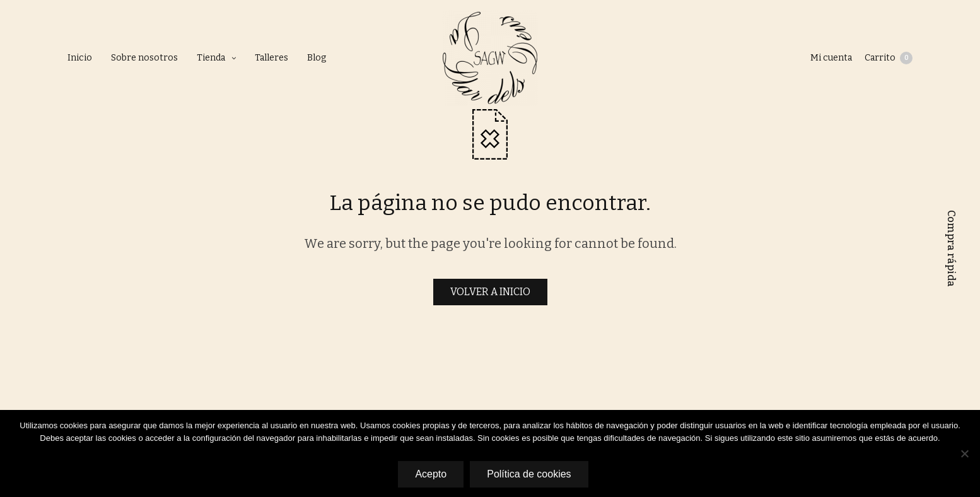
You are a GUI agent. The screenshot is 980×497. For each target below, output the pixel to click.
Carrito (889, 58)
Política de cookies (529, 474)
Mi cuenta (831, 58)
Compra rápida (951, 248)
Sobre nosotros (144, 58)
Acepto (431, 474)
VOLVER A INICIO (490, 292)
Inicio (80, 58)
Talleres (271, 58)
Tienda (211, 58)
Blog (317, 58)
